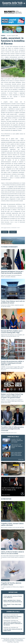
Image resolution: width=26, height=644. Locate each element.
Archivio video (21, 459)
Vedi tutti (22, 633)
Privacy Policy (10, 642)
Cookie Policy (16, 642)
